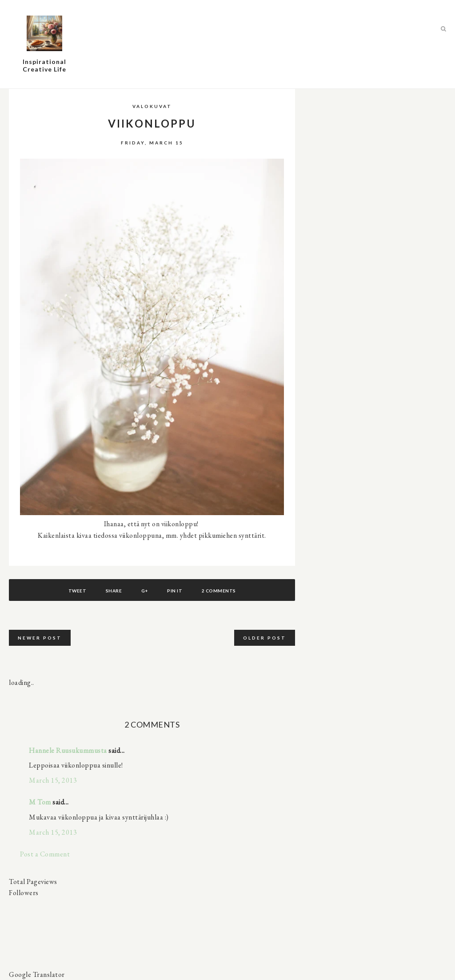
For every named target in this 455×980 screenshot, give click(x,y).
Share (114, 591)
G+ (145, 591)
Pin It (175, 591)
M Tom (40, 802)
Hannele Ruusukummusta (68, 750)
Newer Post (40, 638)
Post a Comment (45, 854)
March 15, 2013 (53, 780)
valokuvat (152, 106)
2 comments (219, 591)
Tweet (78, 591)
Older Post (265, 638)
